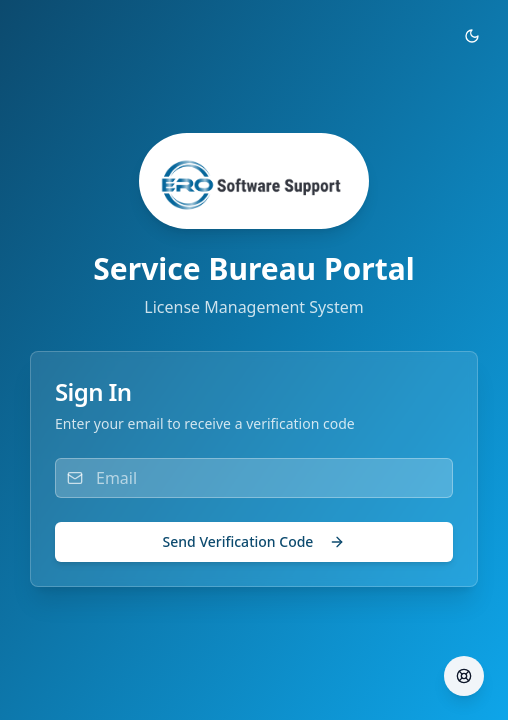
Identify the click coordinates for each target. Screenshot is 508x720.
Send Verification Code (254, 541)
